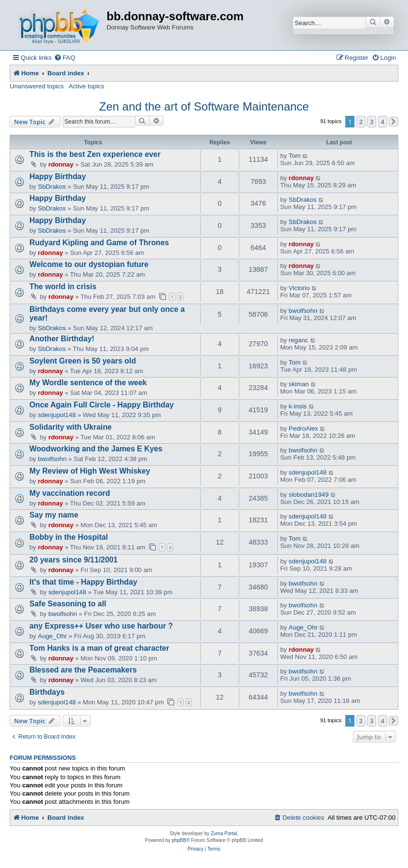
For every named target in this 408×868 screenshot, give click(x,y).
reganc (299, 340)
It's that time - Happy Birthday (83, 582)
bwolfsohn (303, 311)
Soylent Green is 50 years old (83, 361)
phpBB (179, 840)
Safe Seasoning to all (68, 604)
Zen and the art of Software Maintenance (204, 106)
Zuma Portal (224, 833)
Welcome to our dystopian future (89, 264)
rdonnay (61, 164)
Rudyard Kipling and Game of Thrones (99, 243)
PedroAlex (304, 428)
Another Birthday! (62, 339)
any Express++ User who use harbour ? (101, 626)
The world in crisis (63, 287)
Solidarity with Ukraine (71, 427)
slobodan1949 (309, 495)
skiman (299, 384)
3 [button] (372, 122)
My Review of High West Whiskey (90, 471)
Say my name (54, 515)
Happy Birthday (58, 176)
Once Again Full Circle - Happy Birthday (102, 405)
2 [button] (361, 122)
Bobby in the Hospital (69, 537)
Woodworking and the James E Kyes (96, 449)
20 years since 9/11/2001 (74, 560)
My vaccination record (70, 493)
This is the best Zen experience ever (95, 154)
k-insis (298, 406)
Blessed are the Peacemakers (83, 670)
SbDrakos (52, 187)
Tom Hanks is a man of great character (99, 648)
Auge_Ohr (53, 636)
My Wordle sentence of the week (88, 383)
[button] (394, 122)
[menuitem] (65, 58)
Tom (295, 156)
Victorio (299, 288)
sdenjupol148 (57, 415)
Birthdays (47, 692)
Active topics (86, 86)
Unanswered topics (37, 86)
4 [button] (383, 122)
